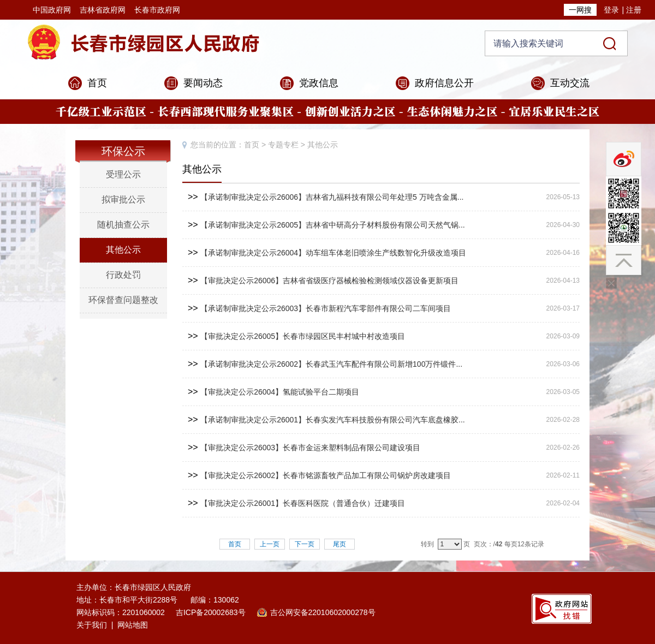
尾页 (340, 544)
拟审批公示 (123, 199)
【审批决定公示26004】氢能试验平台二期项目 (280, 392)
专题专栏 (283, 145)
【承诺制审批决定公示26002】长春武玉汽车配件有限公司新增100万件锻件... (331, 364)
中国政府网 (52, 10)
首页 (97, 83)
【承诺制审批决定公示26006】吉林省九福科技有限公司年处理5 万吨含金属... (332, 197)
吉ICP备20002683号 (211, 612)
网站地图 (133, 625)
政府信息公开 (444, 83)
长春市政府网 (157, 10)
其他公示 (123, 250)
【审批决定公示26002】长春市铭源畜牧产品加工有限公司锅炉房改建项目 (326, 475)
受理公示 (123, 174)
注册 (634, 10)
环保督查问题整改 (123, 300)
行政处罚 (123, 275)
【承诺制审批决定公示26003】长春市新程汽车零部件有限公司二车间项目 (326, 308)
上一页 (270, 544)
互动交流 (570, 83)
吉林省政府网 (103, 10)
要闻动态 (203, 83)
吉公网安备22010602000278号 (323, 612)
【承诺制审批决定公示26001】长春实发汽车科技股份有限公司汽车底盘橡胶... (333, 420)
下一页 (305, 544)
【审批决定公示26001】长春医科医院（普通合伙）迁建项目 (303, 503)
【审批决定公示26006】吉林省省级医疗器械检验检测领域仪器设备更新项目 (329, 281)
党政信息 (319, 83)
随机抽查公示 (123, 225)
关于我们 (92, 625)
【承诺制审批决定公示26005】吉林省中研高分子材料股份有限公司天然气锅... (333, 225)
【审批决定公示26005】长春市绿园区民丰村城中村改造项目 (303, 336)
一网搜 (580, 10)
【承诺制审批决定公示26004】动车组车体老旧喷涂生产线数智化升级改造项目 (333, 253)
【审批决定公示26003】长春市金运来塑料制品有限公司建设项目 (310, 448)
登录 (611, 10)
